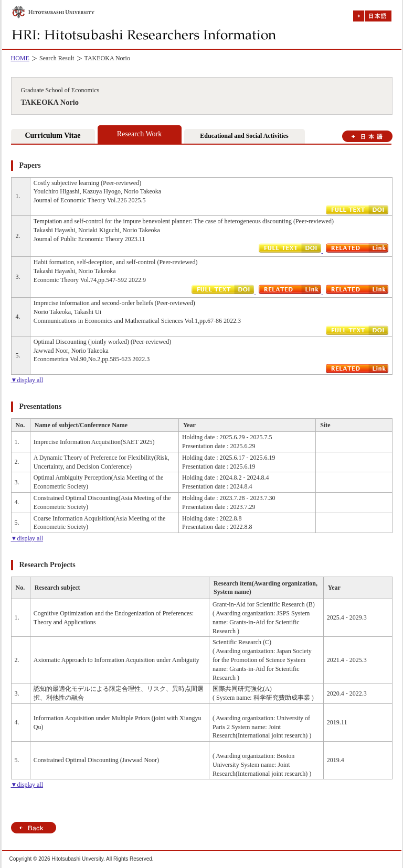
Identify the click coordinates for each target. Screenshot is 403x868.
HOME (20, 58)
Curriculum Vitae (52, 135)
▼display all (27, 380)
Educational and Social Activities (244, 136)
